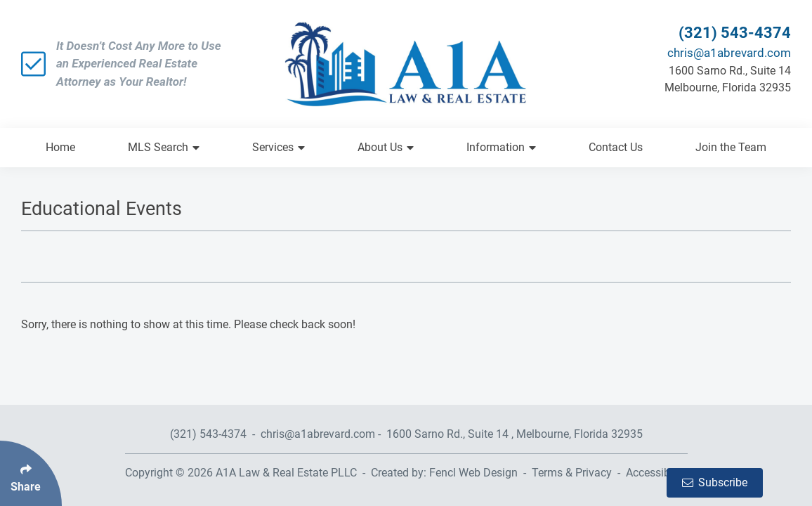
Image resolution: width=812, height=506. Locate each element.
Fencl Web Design (473, 473)
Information (501, 147)
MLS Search (164, 147)
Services (279, 147)
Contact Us (616, 147)
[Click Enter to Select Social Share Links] (31, 473)
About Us (386, 147)
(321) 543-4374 (735, 33)
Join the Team (731, 147)
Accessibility (657, 473)
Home (60, 147)
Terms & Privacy (572, 473)
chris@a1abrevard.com (729, 53)
